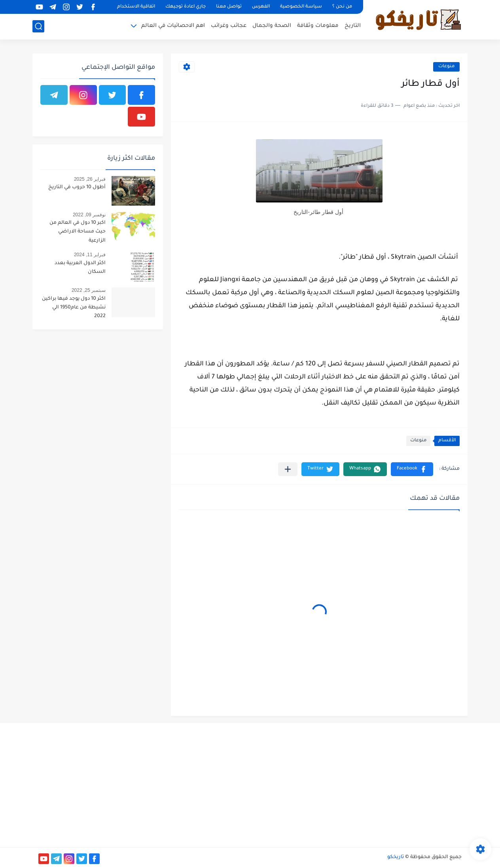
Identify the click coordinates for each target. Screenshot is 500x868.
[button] (412, 469)
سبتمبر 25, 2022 (89, 290)
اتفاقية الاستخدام (136, 7)
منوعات (446, 67)
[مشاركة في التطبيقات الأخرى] (288, 469)
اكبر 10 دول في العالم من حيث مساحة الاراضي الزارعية (78, 232)
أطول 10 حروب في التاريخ (77, 187)
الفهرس (261, 7)
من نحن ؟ (342, 7)
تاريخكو (396, 857)
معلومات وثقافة (318, 26)
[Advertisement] (395, 784)
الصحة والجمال (272, 26)
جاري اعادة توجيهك (186, 7)
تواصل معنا (229, 7)
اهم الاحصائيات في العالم (173, 26)
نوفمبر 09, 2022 (89, 215)
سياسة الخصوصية (301, 7)
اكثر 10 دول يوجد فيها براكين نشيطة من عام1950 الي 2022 (74, 308)
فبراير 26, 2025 (90, 179)
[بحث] (38, 26)
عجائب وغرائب (229, 26)
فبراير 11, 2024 (90, 255)
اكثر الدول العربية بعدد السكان (80, 268)
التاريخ (353, 26)
